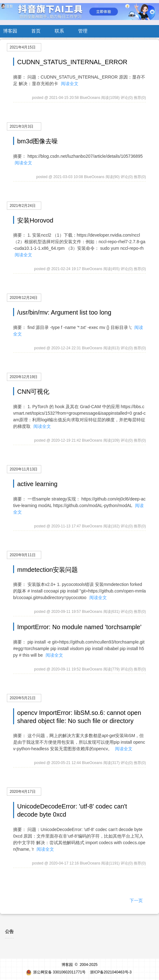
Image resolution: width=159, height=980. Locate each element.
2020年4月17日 (23, 792)
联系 (59, 31)
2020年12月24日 (24, 298)
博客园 (10, 31)
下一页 (136, 900)
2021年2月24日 (23, 206)
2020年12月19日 (24, 377)
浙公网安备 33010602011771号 (56, 972)
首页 (36, 31)
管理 (83, 31)
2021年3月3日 (22, 126)
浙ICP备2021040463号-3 (111, 972)
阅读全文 (70, 84)
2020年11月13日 (24, 469)
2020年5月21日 (23, 698)
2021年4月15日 (23, 47)
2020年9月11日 (23, 555)
